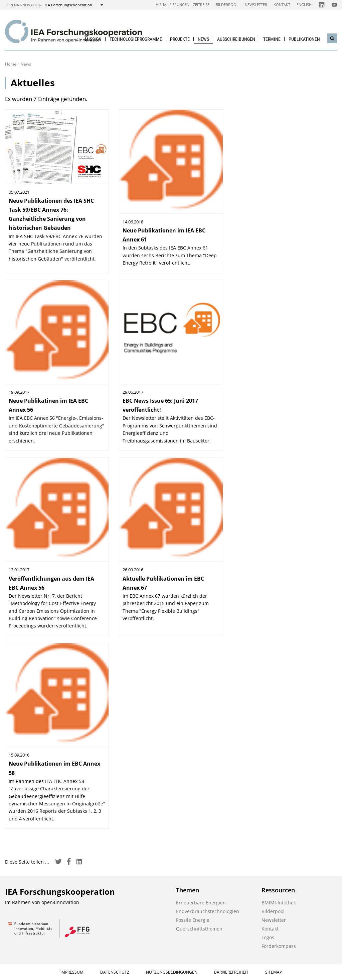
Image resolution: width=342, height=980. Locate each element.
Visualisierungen (173, 5)
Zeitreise (201, 5)
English (304, 5)
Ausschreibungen (236, 39)
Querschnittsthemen (199, 929)
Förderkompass (279, 946)
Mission (93, 39)
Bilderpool (227, 5)
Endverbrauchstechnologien (208, 911)
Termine (272, 39)
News (203, 39)
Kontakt (282, 5)
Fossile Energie (193, 920)
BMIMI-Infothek (279, 903)
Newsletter (256, 5)
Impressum (72, 972)
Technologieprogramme (136, 39)
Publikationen (304, 39)
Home (11, 64)
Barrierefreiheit (231, 972)
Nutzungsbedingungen (172, 972)
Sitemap (274, 972)
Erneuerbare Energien (201, 903)
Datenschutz (115, 972)
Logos (268, 937)
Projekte (180, 39)
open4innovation (24, 5)
